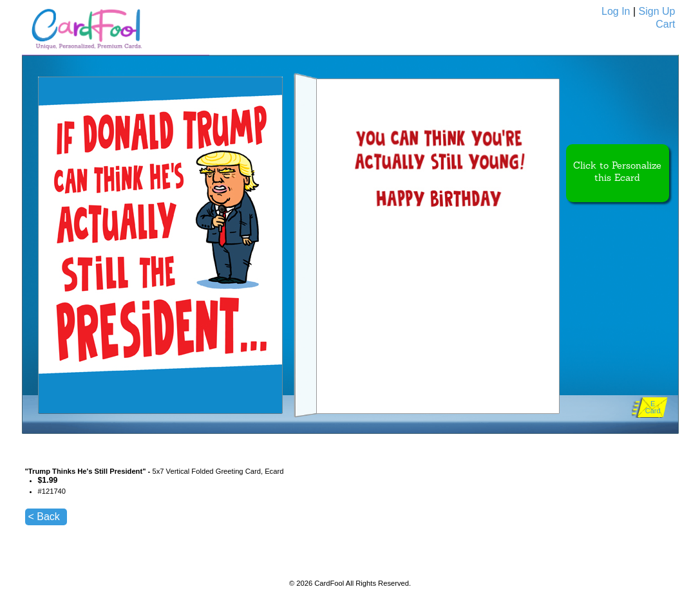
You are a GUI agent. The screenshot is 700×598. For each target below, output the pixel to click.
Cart (665, 24)
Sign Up (657, 11)
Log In (616, 11)
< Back (44, 517)
